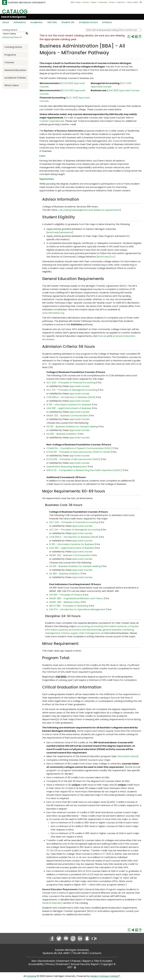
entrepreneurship (92, 630)
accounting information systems (109, 626)
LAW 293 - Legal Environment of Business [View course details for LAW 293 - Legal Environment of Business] (69, 408)
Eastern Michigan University (72, 950)
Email (112, 2)
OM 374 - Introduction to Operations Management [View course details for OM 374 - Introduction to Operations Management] (77, 609)
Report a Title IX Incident (98, 961)
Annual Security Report (85, 964)
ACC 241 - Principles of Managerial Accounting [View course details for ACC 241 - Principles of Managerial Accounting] (72, 390)
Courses (9, 62)
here (101, 336)
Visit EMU (52, 22)
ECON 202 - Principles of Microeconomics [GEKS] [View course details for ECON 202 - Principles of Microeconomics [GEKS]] (73, 459)
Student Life (68, 22)
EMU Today (76, 2)
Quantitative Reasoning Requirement (67, 467)
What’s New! (12, 85)
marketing (128, 630)
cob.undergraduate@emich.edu (76, 210)
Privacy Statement (57, 964)
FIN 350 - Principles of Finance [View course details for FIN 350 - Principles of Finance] (66, 595)
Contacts (96, 953)
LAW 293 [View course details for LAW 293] (113, 90)
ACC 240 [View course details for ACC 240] (72, 98)
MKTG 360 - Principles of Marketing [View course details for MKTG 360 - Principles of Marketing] (69, 606)
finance (65, 633)
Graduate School (88, 22)
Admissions (20, 22)
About (6, 22)
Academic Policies (15, 78)
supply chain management (85, 633)
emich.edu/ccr (106, 257)
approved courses (79, 386)
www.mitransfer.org (53, 313)
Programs (10, 55)
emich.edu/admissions (60, 232)
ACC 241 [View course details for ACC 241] (126, 83)
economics (75, 630)
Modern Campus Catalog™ (105, 976)
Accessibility (36, 964)
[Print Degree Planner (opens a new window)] (129, 37)
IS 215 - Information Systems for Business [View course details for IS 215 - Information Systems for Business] (69, 405)
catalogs (32, 976)
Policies (76, 961)
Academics (36, 22)
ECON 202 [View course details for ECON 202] (67, 83)
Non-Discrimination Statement (51, 961)
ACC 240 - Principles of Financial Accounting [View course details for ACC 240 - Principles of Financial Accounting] (71, 383)
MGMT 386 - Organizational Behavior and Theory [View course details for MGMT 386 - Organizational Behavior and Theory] (76, 598)
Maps (94, 2)
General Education (15, 70)
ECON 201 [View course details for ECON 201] (67, 90)
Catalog (15, 11)
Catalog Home (13, 47)
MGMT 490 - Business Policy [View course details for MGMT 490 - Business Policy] (65, 602)
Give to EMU (133, 2)
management (53, 633)
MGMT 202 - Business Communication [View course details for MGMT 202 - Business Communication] (67, 416)
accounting (83, 626)
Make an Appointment (107, 210)
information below (127, 756)
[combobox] (114, 30)
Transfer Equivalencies (52, 121)
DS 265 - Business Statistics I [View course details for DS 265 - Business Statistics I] (62, 434)
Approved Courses (101, 87)
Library (86, 2)
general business (112, 630)
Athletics (107, 22)
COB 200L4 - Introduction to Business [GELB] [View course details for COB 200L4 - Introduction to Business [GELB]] (71, 397)
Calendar (103, 2)
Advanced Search (12, 37)
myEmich (121, 2)
